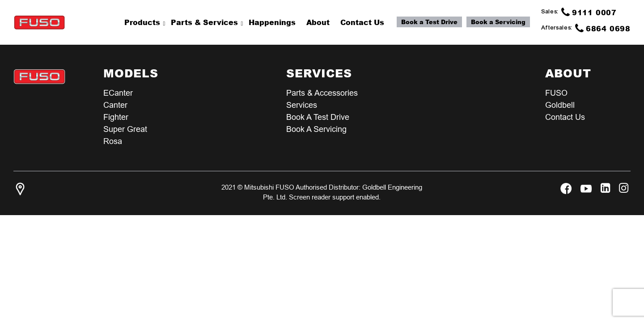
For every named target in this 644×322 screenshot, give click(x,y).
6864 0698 (603, 28)
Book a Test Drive (429, 22)
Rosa (113, 141)
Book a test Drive (318, 117)
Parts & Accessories (322, 93)
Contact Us (565, 117)
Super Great (125, 129)
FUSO (556, 93)
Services (302, 105)
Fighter (116, 117)
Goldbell (560, 105)
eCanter (118, 93)
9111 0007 (589, 12)
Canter (115, 105)
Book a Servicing (498, 22)
